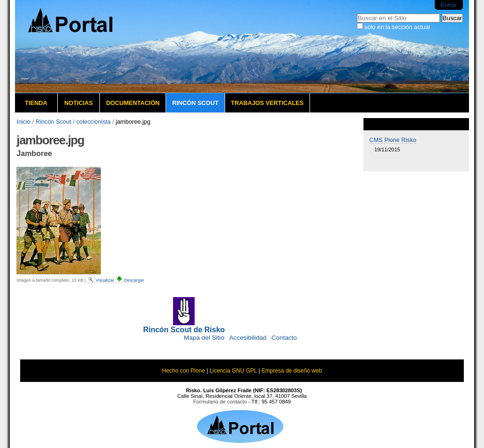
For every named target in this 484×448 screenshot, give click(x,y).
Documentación (133, 103)
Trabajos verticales (267, 103)
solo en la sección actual (397, 27)
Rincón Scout (195, 103)
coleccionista (94, 122)
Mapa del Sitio (204, 338)
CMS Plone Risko (393, 140)
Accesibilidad (248, 338)
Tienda (36, 103)
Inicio (23, 122)
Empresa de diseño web (292, 371)
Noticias (79, 103)
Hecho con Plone (184, 371)
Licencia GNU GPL (233, 371)
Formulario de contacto (220, 402)
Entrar (449, 5)
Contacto (284, 338)
